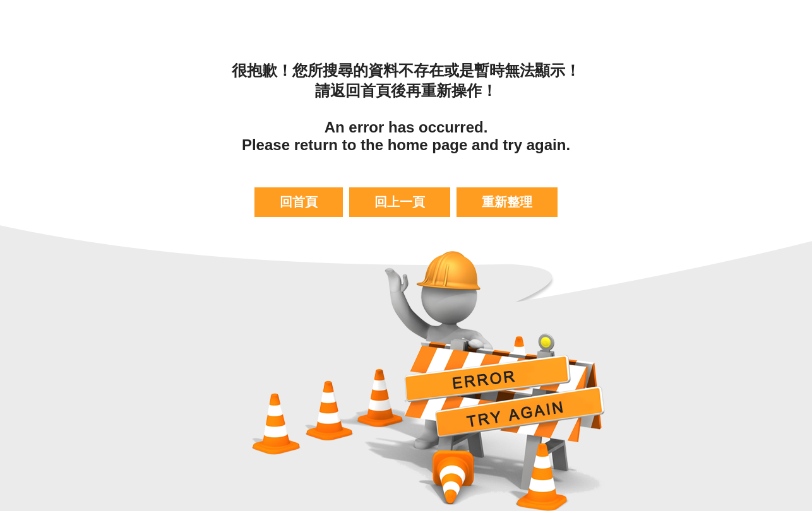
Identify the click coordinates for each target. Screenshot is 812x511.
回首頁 (299, 202)
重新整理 (507, 202)
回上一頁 (400, 202)
